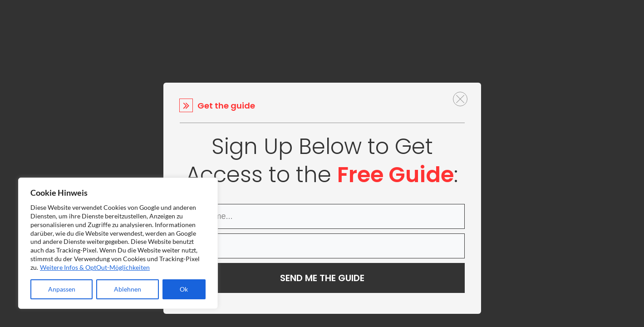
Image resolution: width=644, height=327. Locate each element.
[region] (118, 243)
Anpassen (62, 289)
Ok (184, 289)
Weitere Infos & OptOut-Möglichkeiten (95, 267)
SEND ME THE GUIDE (322, 278)
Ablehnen (128, 289)
